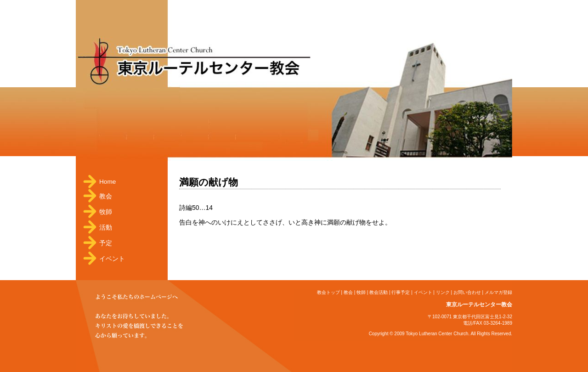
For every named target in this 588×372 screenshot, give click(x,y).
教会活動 (379, 292)
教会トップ (328, 292)
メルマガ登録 (498, 292)
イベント (112, 259)
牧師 (106, 212)
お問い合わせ (467, 292)
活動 (106, 228)
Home (107, 182)
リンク (443, 292)
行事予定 (401, 292)
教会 (106, 196)
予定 (106, 243)
